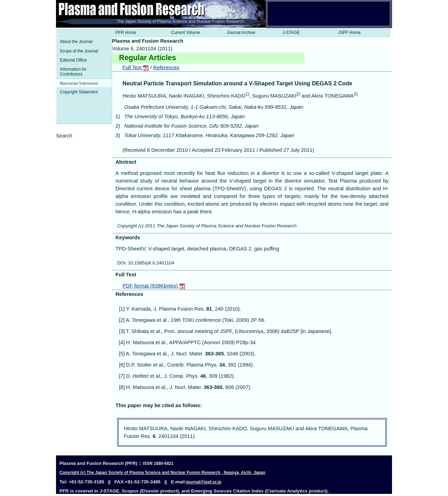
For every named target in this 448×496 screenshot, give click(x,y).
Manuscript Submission (79, 83)
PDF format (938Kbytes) (154, 286)
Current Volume (186, 33)
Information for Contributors (73, 72)
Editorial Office (73, 60)
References (166, 68)
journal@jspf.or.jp (204, 482)
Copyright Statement (79, 92)
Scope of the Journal (79, 51)
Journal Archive (241, 33)
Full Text (136, 68)
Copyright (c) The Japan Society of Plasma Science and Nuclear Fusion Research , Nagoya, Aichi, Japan (162, 473)
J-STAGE (291, 33)
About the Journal (76, 42)
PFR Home (126, 33)
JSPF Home (349, 33)
